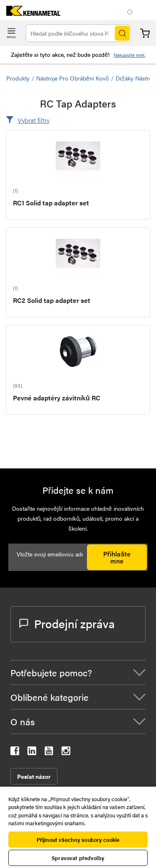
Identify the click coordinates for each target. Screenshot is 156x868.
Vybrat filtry (33, 120)
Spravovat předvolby (78, 858)
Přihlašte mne (117, 557)
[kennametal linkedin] (32, 752)
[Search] (122, 33)
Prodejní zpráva (67, 623)
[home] (30, 13)
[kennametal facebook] (15, 752)
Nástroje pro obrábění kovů (73, 78)
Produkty (18, 78)
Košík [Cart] (145, 33)
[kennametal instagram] (66, 752)
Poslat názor (34, 776)
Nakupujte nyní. (129, 55)
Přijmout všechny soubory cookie (78, 840)
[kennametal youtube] (49, 752)
